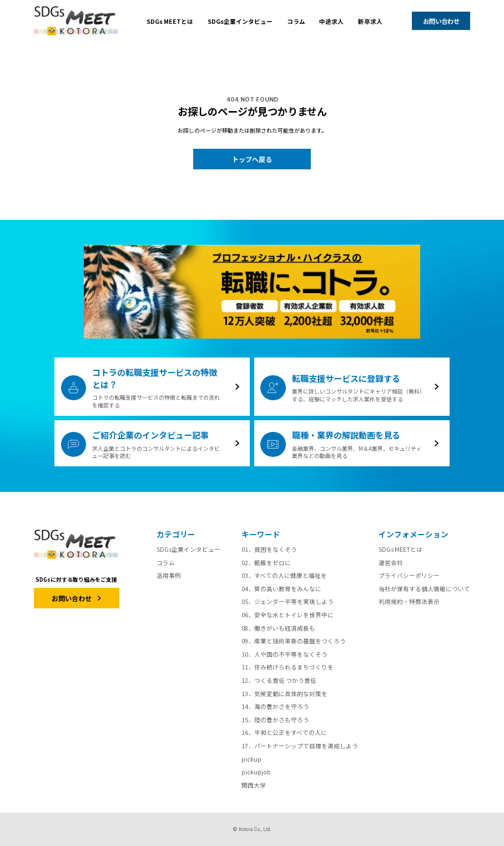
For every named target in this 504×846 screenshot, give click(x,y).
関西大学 (254, 785)
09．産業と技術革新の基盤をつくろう (294, 641)
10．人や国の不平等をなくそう (284, 654)
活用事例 (169, 575)
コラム (296, 21)
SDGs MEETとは (170, 21)
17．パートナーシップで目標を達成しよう (300, 746)
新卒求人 (370, 21)
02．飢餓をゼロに (266, 563)
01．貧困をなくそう (269, 549)
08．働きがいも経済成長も (278, 628)
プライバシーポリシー (409, 575)
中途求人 (331, 21)
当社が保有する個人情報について (424, 589)
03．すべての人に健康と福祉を (284, 575)
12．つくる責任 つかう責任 (279, 680)
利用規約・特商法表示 (409, 601)
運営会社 (391, 563)
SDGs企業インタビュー (240, 21)
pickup (251, 759)
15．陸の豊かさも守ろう (275, 720)
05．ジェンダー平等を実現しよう (288, 601)
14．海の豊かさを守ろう (275, 706)
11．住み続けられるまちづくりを (288, 667)
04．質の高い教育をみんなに (281, 589)
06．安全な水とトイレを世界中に (288, 615)
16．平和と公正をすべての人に (284, 732)
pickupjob (256, 772)
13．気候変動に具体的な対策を (284, 694)
